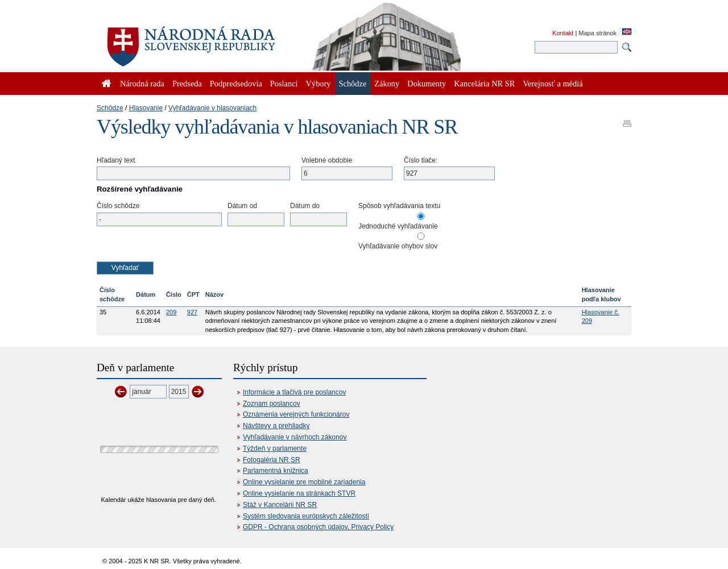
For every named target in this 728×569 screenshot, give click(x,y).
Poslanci (284, 84)
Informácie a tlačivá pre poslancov (294, 392)
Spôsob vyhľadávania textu (399, 206)
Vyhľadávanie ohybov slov (398, 246)
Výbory (318, 84)
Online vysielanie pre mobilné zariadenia (304, 482)
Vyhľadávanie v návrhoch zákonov (295, 437)
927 (192, 312)
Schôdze (110, 108)
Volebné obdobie (327, 160)
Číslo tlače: (421, 160)
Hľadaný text (116, 160)
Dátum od (242, 206)
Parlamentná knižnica (276, 471)
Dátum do (305, 206)
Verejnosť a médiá (553, 84)
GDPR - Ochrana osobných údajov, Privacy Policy (318, 527)
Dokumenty (427, 84)
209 (171, 312)
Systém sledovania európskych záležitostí (306, 516)
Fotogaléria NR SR (272, 460)
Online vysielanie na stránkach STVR (299, 493)
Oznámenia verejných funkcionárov (296, 414)
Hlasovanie (146, 108)
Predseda (187, 84)
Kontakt (563, 33)
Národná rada (142, 84)
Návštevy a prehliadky (276, 426)
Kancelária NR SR (484, 84)
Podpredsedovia (236, 84)
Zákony (387, 84)
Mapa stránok (597, 33)
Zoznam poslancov (272, 404)
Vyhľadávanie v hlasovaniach (212, 108)
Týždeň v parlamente (275, 448)
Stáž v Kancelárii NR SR (280, 505)
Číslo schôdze (118, 206)
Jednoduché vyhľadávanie (398, 226)
